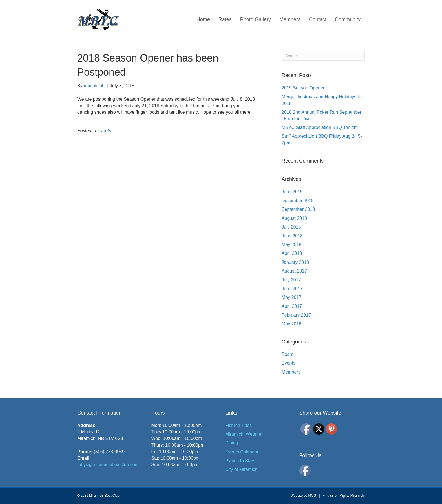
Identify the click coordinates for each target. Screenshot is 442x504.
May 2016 (291, 324)
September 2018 (298, 209)
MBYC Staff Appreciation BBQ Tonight (320, 127)
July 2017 (291, 280)
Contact (318, 19)
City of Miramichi (242, 469)
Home (203, 19)
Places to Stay (240, 461)
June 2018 (292, 236)
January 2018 (295, 262)
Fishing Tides (238, 425)
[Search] (323, 56)
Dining (232, 443)
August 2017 (294, 271)
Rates (225, 19)
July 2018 (291, 227)
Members (290, 19)
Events (104, 131)
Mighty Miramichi (352, 496)
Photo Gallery (256, 19)
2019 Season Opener (303, 88)
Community (348, 19)
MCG (312, 496)
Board (288, 354)
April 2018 (292, 253)
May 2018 (291, 245)
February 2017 (296, 315)
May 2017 (291, 297)
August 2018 (294, 218)
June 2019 (292, 192)
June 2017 (292, 289)
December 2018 (298, 200)
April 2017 (292, 306)
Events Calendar (242, 452)
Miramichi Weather (244, 434)
